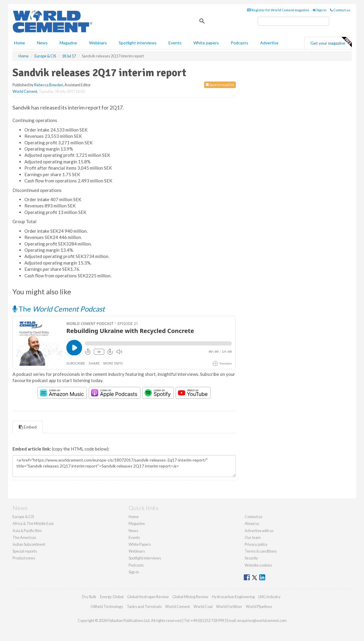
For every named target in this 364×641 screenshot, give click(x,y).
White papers (206, 43)
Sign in (320, 10)
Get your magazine (331, 42)
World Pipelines (259, 606)
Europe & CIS (23, 517)
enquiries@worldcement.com (262, 620)
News (133, 531)
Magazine (68, 43)
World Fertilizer (229, 606)
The (59, 309)
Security (251, 558)
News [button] (42, 43)
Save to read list (220, 85)
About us (252, 523)
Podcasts (239, 43)
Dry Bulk (89, 597)
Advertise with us (259, 531)
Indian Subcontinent (29, 544)
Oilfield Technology (107, 606)
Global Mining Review (190, 597)
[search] (293, 21)
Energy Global (112, 597)
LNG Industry (270, 597)
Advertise (269, 43)
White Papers (140, 544)
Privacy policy (256, 544)
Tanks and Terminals (144, 606)
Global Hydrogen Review (148, 597)
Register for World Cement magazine (278, 10)
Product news (24, 558)
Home (19, 43)
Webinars (98, 43)
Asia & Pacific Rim (27, 531)
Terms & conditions (261, 551)
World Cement (25, 91)
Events (175, 43)
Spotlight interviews (138, 43)
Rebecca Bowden (49, 85)
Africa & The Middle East (33, 523)
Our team (253, 537)
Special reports (25, 551)
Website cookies (258, 565)
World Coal (203, 606)
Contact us (340, 10)
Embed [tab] (28, 427)
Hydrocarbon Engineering (233, 597)
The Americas (24, 537)
